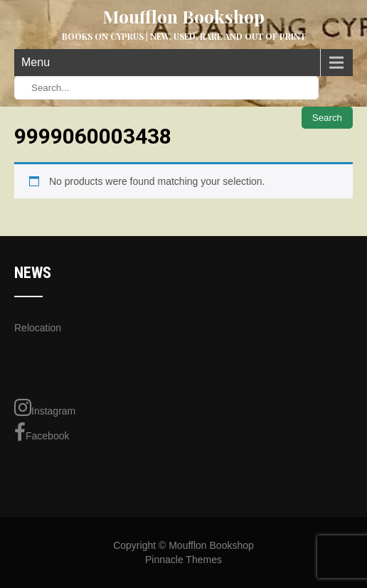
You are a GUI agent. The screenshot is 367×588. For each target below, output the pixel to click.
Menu (36, 62)
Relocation (38, 328)
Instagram (45, 407)
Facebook (42, 432)
